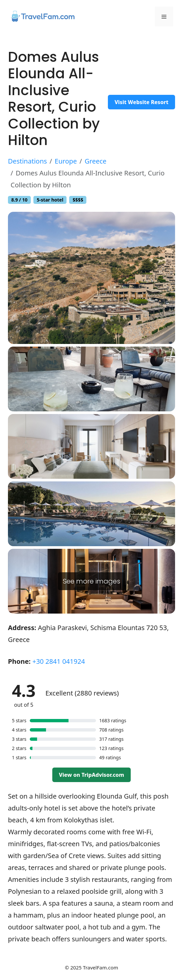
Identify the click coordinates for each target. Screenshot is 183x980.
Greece (96, 161)
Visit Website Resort (141, 102)
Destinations (27, 161)
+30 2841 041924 (59, 661)
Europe (66, 161)
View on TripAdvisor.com (91, 775)
